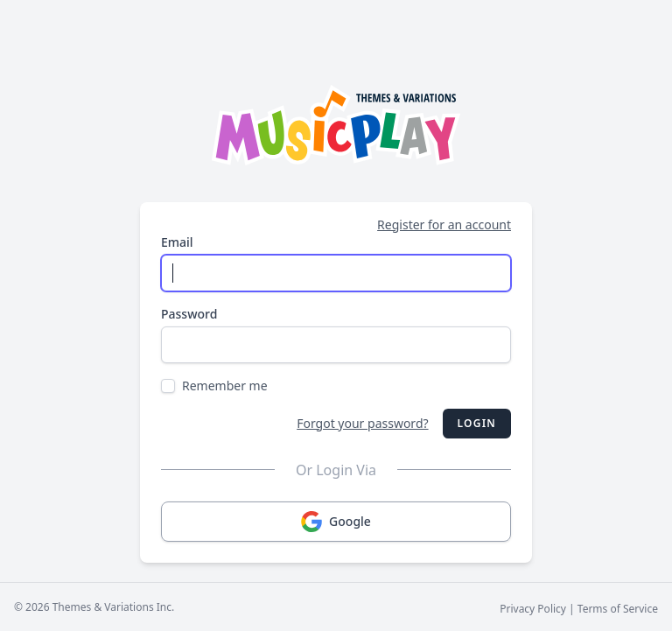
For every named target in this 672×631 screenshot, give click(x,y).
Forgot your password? (362, 423)
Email (177, 242)
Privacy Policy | (539, 609)
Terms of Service (618, 609)
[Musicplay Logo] (336, 125)
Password (189, 314)
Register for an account (444, 224)
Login (477, 423)
